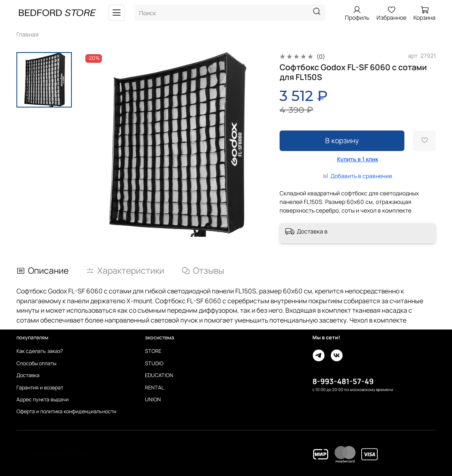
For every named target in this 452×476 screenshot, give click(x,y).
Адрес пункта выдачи (42, 399)
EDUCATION (159, 375)
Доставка (28, 375)
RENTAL (154, 388)
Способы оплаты (36, 363)
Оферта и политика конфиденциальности (66, 411)
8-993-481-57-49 (343, 381)
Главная (28, 34)
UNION (153, 399)
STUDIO (154, 363)
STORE (153, 351)
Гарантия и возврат (40, 388)
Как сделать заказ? (40, 351)
